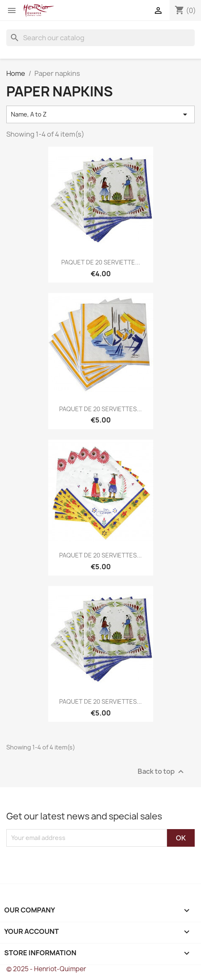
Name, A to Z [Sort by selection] (100, 114)
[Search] (100, 38)
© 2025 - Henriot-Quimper (46, 969)
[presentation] (76, 863)
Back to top (162, 771)
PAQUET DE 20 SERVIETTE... (101, 262)
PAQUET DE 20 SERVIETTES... (100, 409)
